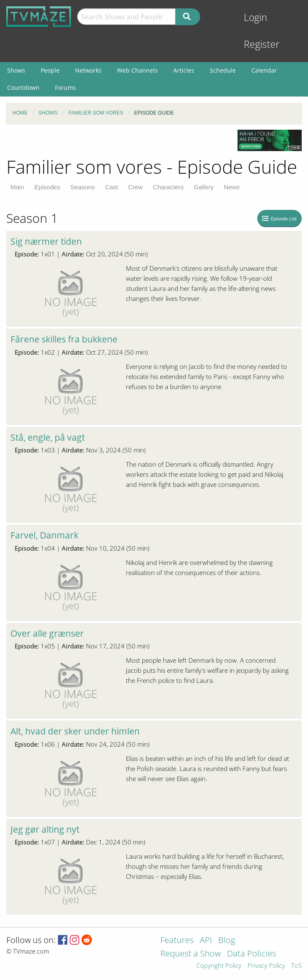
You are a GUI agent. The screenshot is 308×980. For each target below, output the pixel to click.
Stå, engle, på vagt (48, 437)
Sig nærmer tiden (46, 241)
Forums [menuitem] (65, 88)
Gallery (204, 187)
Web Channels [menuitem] (137, 70)
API (206, 941)
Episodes (47, 187)
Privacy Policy (266, 966)
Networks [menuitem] (88, 70)
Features (177, 941)
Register (262, 44)
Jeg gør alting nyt (45, 829)
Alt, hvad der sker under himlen (75, 731)
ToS (296, 966)
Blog (227, 941)
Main (17, 187)
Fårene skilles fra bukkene (64, 339)
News (232, 187)
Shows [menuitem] (16, 70)
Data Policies (252, 954)
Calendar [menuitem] (264, 70)
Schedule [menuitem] (223, 70)
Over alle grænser (47, 633)
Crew (135, 187)
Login (256, 17)
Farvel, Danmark (44, 535)
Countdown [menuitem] (23, 88)
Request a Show (191, 954)
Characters (168, 187)
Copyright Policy (219, 966)
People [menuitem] (50, 70)
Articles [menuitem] (184, 70)
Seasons (83, 187)
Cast (111, 187)
